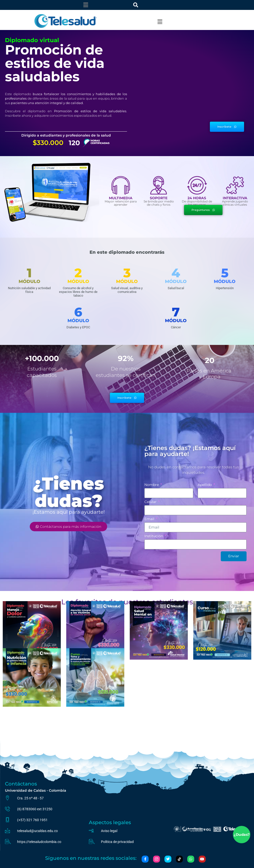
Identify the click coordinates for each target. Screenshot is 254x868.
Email (150, 519)
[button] (86, 5)
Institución (154, 536)
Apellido (205, 485)
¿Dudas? (242, 835)
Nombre (152, 485)
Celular (151, 502)
